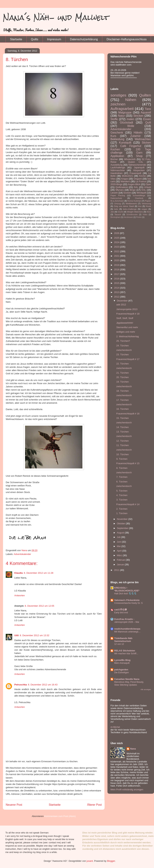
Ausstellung (116, 165)
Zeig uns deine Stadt (124, 206)
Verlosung (146, 203)
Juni (119, 542)
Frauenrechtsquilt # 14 (128, 504)
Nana (133, 749)
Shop (139, 156)
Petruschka (21, 685)
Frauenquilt (135, 173)
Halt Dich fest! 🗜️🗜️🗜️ (125, 594)
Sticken (146, 143)
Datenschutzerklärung (84, 39)
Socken (127, 193)
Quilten (145, 95)
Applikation (117, 156)
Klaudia (19, 573)
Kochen (115, 149)
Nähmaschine (118, 170)
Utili (17, 635)
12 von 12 (119, 644)
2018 (117, 269)
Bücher (114, 159)
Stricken (138, 116)
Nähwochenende (137, 165)
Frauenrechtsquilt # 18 (128, 314)
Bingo (133, 190)
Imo (140, 206)
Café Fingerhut (131, 146)
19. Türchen (122, 382)
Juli (119, 537)
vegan (144, 209)
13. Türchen (122, 432)
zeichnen (118, 104)
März (120, 555)
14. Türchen (122, 427)
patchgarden (121, 670)
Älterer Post (94, 805)
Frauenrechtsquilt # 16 (128, 414)
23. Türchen (122, 355)
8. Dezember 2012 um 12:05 (39, 606)
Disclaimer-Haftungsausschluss (127, 39)
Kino (149, 212)
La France (141, 181)
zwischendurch (124, 350)
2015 (117, 283)
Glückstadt (126, 123)
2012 (117, 297)
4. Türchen (122, 495)
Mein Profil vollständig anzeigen (127, 790)
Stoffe (114, 119)
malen (130, 119)
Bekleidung (117, 139)
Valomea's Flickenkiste (127, 600)
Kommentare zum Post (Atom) (60, 816)
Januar (121, 564)
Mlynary (120, 190)
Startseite (16, 39)
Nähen (131, 100)
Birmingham (115, 217)
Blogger (111, 861)
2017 (117, 274)
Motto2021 (127, 176)
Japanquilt (139, 167)
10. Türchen (122, 454)
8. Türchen (122, 468)
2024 (117, 242)
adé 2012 (121, 305)
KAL (144, 190)
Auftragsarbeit (122, 109)
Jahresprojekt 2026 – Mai (127, 622)
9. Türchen (122, 459)
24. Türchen (122, 346)
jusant (90, 861)
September (123, 528)
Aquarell (146, 113)
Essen (147, 119)
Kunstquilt (125, 143)
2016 (117, 279)
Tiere (148, 109)
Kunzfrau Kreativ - (124, 619)
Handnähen (116, 173)
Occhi (121, 212)
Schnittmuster (132, 215)
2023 (117, 247)
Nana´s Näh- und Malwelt (56, 17)
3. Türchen (122, 500)
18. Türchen (122, 391)
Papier (148, 201)
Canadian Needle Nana (127, 679)
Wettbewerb (131, 203)
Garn (139, 153)
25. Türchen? (123, 341)
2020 (117, 260)
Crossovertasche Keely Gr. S (128, 603)
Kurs (113, 136)
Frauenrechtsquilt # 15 (128, 463)
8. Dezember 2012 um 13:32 (35, 635)
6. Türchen (122, 482)
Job (112, 212)
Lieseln (114, 193)
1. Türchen (122, 513)
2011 (117, 570)
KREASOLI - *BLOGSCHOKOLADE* (127, 589)
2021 (117, 256)
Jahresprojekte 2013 (127, 309)
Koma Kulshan (134, 201)
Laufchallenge (118, 167)
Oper (148, 184)
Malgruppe (125, 113)
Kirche (142, 176)
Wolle (131, 126)
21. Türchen (122, 373)
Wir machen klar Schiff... (126, 654)
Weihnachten (143, 139)
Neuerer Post (14, 805)
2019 (117, 265)
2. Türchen (122, 509)
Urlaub (148, 187)
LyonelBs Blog (122, 660)
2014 (117, 288)
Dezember (123, 301)
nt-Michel (115, 727)
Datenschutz (116, 198)
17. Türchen (122, 400)
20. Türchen (122, 377)
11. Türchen (122, 445)
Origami (138, 179)
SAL (136, 187)
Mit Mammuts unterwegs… (127, 632)
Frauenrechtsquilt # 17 (128, 359)
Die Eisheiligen (122, 673)
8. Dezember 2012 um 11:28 (39, 573)
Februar (121, 560)
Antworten (20, 595)
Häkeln (138, 133)
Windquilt (141, 193)
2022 (117, 251)
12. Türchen (122, 441)
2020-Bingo (116, 184)
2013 (117, 292)
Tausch (118, 214)
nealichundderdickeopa (127, 629)
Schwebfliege (139, 195)
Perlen (139, 217)
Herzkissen (128, 217)
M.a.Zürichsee (117, 201)
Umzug (118, 203)
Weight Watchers (135, 212)
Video (145, 215)
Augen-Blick (134, 184)
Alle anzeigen (146, 689)
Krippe (125, 179)
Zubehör (135, 136)
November (123, 519)
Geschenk (117, 133)
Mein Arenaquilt (122, 663)
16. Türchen (122, 409)
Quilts (35, 39)
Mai (119, 546)
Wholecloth (130, 159)
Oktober (121, 524)
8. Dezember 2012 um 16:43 (43, 685)
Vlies (113, 179)
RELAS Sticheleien (125, 651)
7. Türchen (122, 477)
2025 (117, 238)
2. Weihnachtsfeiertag (127, 336)
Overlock (139, 198)
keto (116, 209)
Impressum (54, 39)
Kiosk (148, 206)
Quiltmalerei (122, 187)
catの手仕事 (121, 610)
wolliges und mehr (126, 332)
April (120, 551)
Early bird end (121, 613)
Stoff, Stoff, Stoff (125, 318)
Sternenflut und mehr (127, 327)
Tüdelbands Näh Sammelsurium (123, 640)
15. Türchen (122, 418)
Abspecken (139, 170)
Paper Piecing (118, 195)
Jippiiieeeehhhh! (125, 323)
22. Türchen (122, 364)
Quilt (148, 123)
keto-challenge (130, 209)
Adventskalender (22, 554)
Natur (121, 116)
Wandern (125, 181)
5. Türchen (122, 491)
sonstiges (118, 95)
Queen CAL (135, 162)
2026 (117, 233)
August (121, 533)
